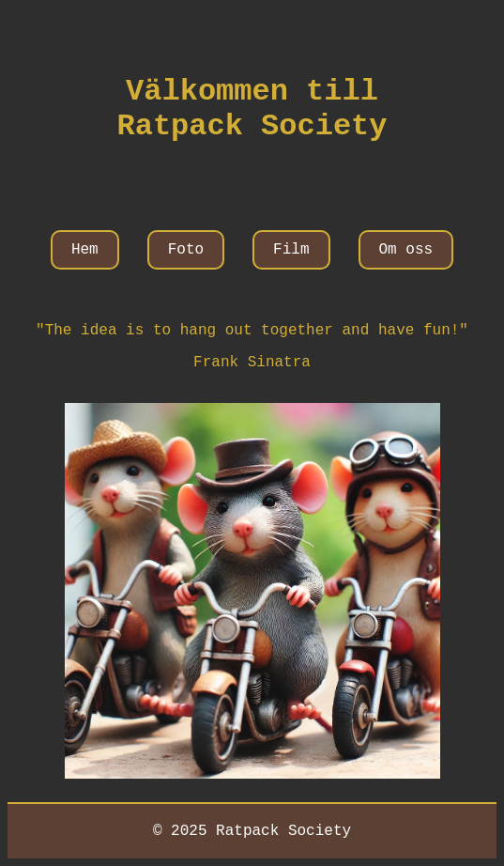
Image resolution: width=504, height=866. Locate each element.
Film (291, 250)
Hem (85, 250)
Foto (186, 250)
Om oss (406, 250)
